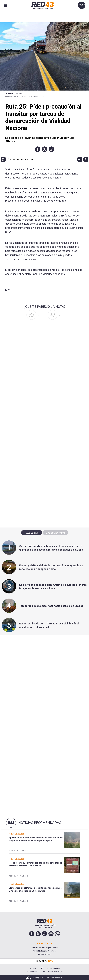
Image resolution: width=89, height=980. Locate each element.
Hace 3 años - (22, 96)
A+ (80, 159)
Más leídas (32, 533)
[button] (38, 149)
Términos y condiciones (50, 968)
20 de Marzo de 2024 (14, 94)
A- (86, 159)
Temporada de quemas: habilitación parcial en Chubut (51, 606)
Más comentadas (55, 533)
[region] (45, 464)
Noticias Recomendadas (40, 823)
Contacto (33, 968)
